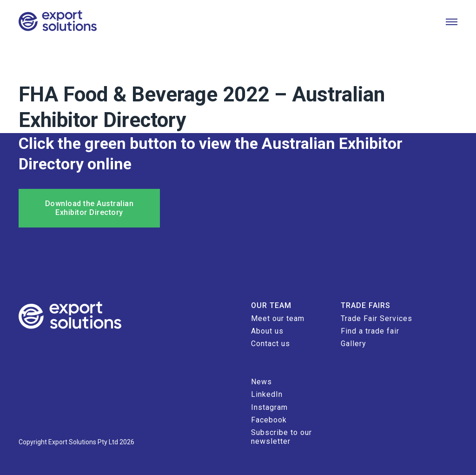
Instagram (269, 407)
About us (267, 331)
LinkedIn (267, 394)
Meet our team (278, 318)
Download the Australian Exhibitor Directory (89, 208)
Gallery (354, 344)
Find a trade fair (370, 331)
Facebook (269, 420)
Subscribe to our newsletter (281, 437)
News (261, 382)
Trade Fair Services (377, 318)
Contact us (271, 344)
